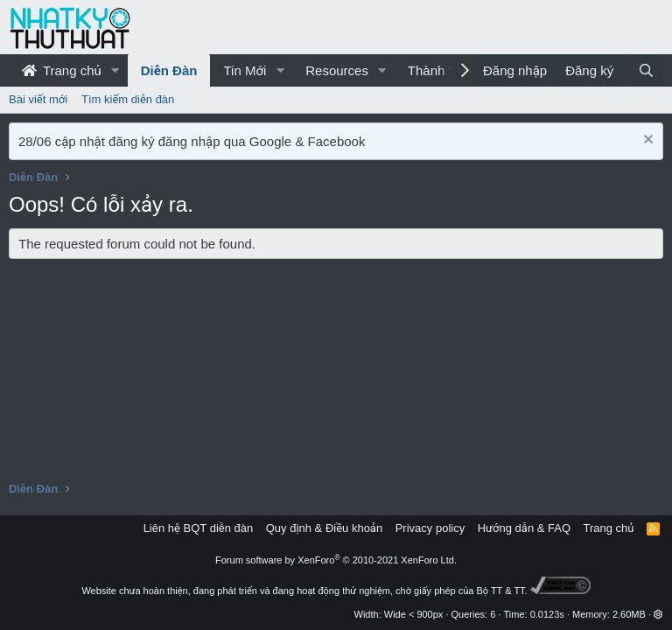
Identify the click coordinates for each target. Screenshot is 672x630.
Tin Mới (245, 70)
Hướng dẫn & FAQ (524, 528)
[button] (115, 70)
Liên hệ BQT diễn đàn (199, 528)
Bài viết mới (38, 99)
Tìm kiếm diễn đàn (128, 99)
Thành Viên (441, 70)
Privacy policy (430, 528)
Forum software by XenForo (336, 560)
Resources (337, 70)
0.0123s (547, 614)
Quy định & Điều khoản (324, 528)
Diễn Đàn (169, 70)
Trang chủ (62, 70)
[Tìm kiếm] (646, 70)
